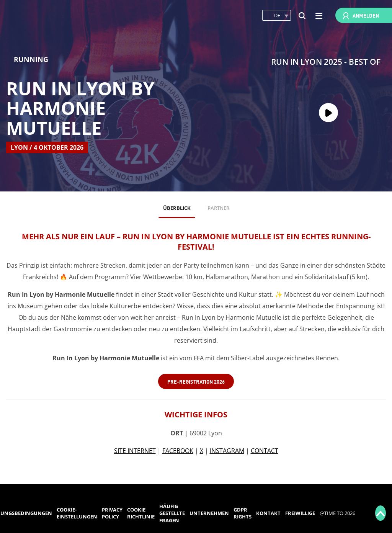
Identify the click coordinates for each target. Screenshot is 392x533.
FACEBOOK (178, 451)
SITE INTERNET (135, 451)
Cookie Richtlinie (141, 513)
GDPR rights (243, 513)
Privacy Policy (112, 513)
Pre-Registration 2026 (196, 381)
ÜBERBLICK (177, 208)
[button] (277, 16)
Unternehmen (209, 513)
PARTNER (218, 208)
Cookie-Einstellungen (77, 513)
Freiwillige (300, 513)
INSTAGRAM (227, 451)
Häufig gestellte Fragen (172, 513)
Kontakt (268, 513)
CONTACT (265, 451)
